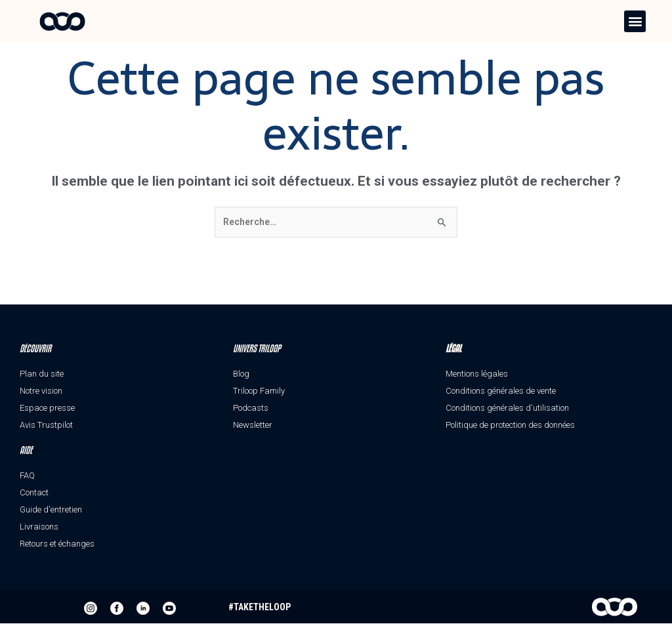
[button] (635, 21)
